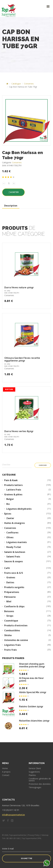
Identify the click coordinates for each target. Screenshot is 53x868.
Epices (8, 514)
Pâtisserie (10, 597)
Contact (6, 775)
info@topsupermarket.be (13, 815)
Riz (8, 504)
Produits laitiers (13, 485)
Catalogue (16, 84)
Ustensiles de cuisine (16, 640)
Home (5, 768)
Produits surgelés (14, 587)
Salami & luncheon (15, 552)
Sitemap (45, 835)
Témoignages (35, 787)
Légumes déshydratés (19, 509)
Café (7, 568)
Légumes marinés (17, 542)
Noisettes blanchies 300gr (34, 721)
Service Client (35, 768)
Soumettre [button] (27, 858)
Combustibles (12, 631)
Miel (9, 602)
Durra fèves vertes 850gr (19, 431)
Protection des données (40, 784)
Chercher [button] (43, 465)
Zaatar (10, 518)
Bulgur (10, 499)
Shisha (8, 635)
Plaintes (32, 775)
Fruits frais (10, 650)
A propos (6, 772)
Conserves (29, 84)
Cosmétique (11, 621)
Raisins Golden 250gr (31, 707)
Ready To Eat (14, 547)
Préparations (12, 592)
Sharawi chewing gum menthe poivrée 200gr (32, 665)
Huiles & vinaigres (14, 523)
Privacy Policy (34, 835)
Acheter (13, 192)
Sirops (10, 616)
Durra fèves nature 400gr (19, 288)
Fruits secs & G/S (14, 573)
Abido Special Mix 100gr (33, 692)
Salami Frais (13, 557)
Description (11, 206)
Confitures (12, 533)
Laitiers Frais (14, 490)
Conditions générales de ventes (40, 780)
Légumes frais (12, 645)
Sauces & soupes (13, 561)
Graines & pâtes (13, 495)
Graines (11, 578)
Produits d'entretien (16, 626)
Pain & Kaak (11, 480)
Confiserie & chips (14, 606)
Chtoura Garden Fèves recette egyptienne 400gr (22, 359)
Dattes (10, 582)
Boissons (9, 611)
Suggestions (34, 772)
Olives (10, 537)
